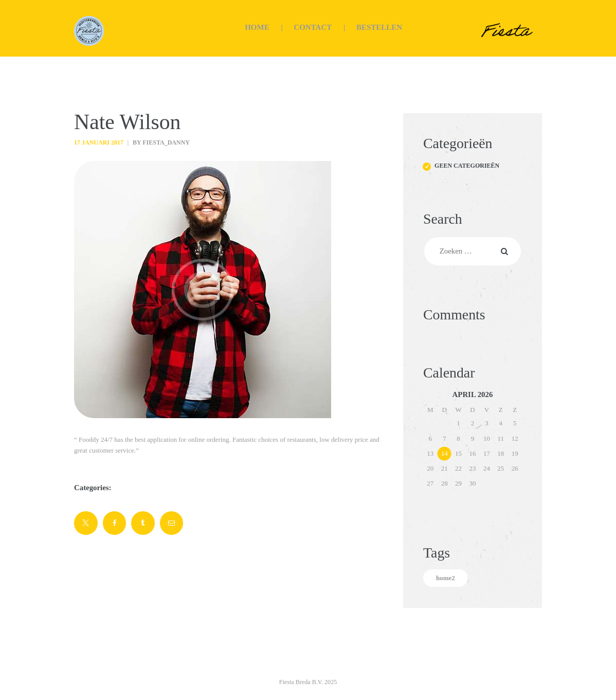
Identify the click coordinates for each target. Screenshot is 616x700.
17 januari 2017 (99, 142)
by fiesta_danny (160, 142)
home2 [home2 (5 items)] (446, 578)
